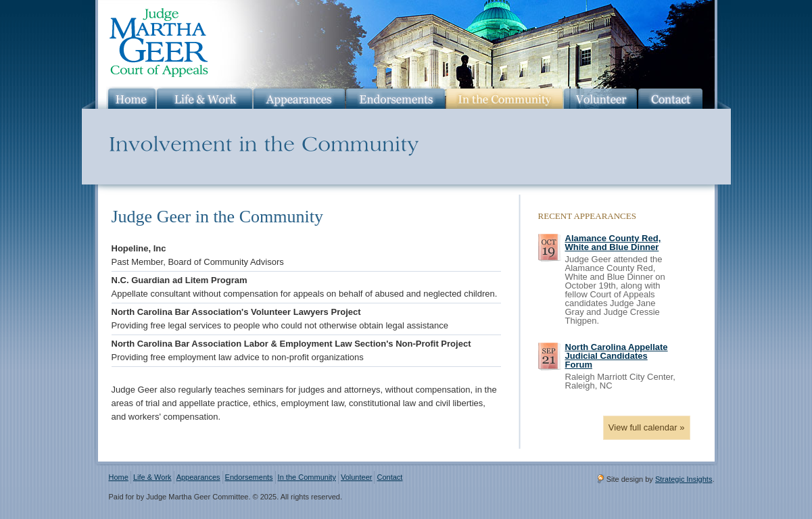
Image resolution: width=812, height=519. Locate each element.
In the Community (307, 477)
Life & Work (152, 477)
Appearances (198, 477)
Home (119, 477)
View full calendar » (647, 427)
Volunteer (357, 477)
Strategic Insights (684, 479)
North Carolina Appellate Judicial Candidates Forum (617, 356)
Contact (389, 477)
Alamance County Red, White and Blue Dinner (613, 243)
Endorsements (249, 477)
